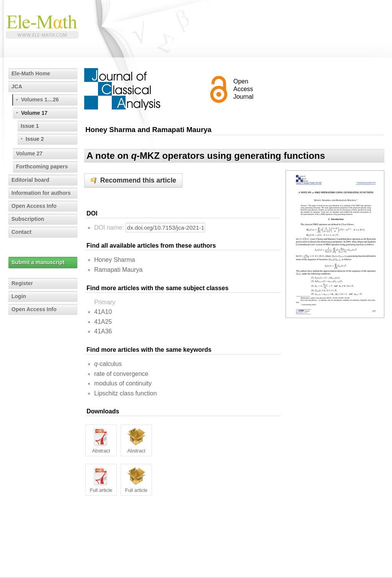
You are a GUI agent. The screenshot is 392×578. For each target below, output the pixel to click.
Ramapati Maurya (118, 270)
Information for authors (41, 193)
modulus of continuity (123, 383)
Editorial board (30, 180)
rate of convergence (121, 374)
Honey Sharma (115, 260)
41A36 (103, 331)
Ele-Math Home (31, 73)
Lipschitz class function (126, 393)
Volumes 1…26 (40, 100)
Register (22, 283)
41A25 (103, 322)
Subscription (28, 219)
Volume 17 (34, 113)
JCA (17, 87)
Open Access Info (34, 206)
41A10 (103, 312)
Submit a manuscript (38, 262)
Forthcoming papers (42, 167)
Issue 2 (35, 139)
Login (19, 296)
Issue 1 (30, 126)
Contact (21, 232)
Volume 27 (29, 153)
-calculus (108, 364)
